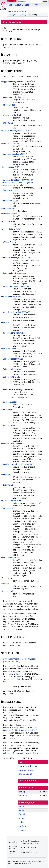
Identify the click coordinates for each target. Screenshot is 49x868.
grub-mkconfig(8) (12, 659)
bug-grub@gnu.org (12, 645)
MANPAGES (12, 1)
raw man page (25, 774)
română (22, 826)
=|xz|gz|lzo (13, 97)
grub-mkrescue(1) (12, 661)
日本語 (22, 822)
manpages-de (20, 15)
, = (15, 131)
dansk (21, 807)
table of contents (28, 781)
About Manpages (23, 5)
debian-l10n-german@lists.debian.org (22, 753)
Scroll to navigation (12, 22)
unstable (22, 796)
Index (11, 5)
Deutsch (22, 810)
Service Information (17, 11)
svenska (22, 830)
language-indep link (28, 766)
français (22, 818)
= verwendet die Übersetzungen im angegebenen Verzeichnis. (17, 183)
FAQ (36, 5)
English (22, 814)
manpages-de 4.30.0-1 (29, 843)
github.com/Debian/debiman (33, 861)
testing (11, 15)
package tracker (26, 770)
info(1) (18, 674)
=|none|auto (16, 286)
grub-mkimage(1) (30, 659)
